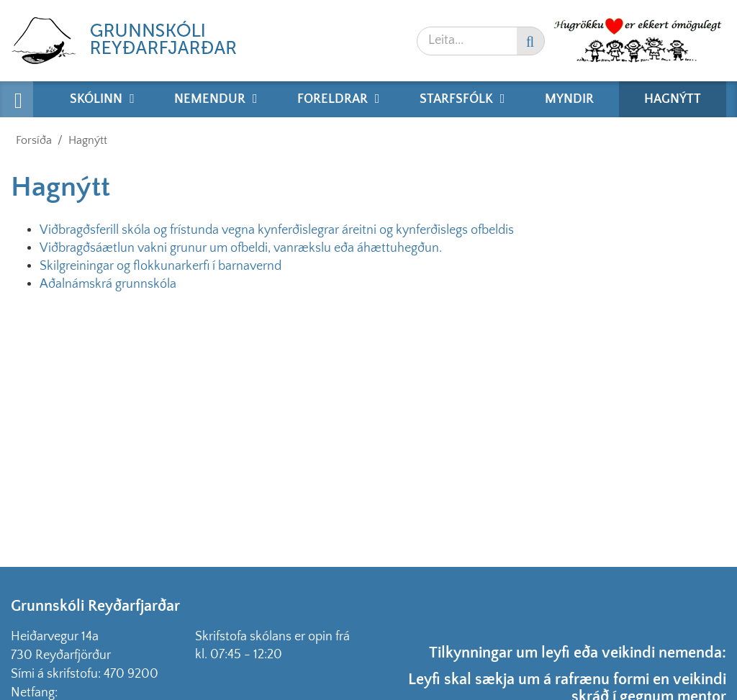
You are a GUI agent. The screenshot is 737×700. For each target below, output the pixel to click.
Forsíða (34, 140)
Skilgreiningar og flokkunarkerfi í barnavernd (160, 266)
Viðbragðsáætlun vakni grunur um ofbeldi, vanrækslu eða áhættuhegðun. (241, 248)
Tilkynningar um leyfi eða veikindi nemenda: (578, 653)
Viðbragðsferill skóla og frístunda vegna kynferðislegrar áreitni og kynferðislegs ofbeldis (277, 230)
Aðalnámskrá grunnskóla (108, 284)
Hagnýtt (88, 140)
